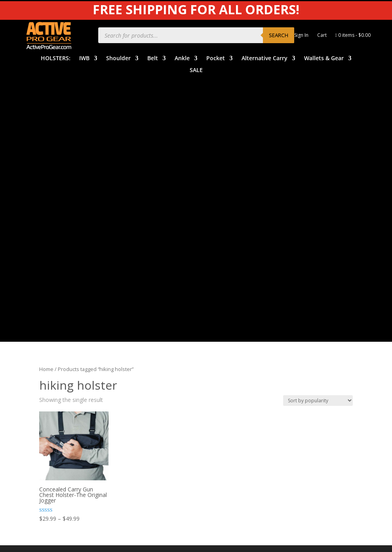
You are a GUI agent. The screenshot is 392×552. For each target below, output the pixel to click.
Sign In (301, 35)
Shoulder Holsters (145, 330)
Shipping (215, 355)
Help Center (220, 318)
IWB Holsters (139, 318)
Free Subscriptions (228, 379)
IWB (84, 59)
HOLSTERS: (56, 59)
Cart (322, 35)
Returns (215, 367)
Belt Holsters (139, 342)
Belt (153, 59)
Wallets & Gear (324, 59)
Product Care (304, 319)
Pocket (216, 59)
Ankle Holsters (140, 355)
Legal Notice (304, 344)
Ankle (182, 59)
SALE (196, 70)
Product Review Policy (316, 356)
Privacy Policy (305, 331)
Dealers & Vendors (229, 403)
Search (279, 35)
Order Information (228, 342)
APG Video (301, 307)
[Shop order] (318, 138)
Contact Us (219, 391)
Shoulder (118, 59)
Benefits (215, 330)
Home (46, 107)
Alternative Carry (265, 59)
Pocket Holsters (142, 367)
